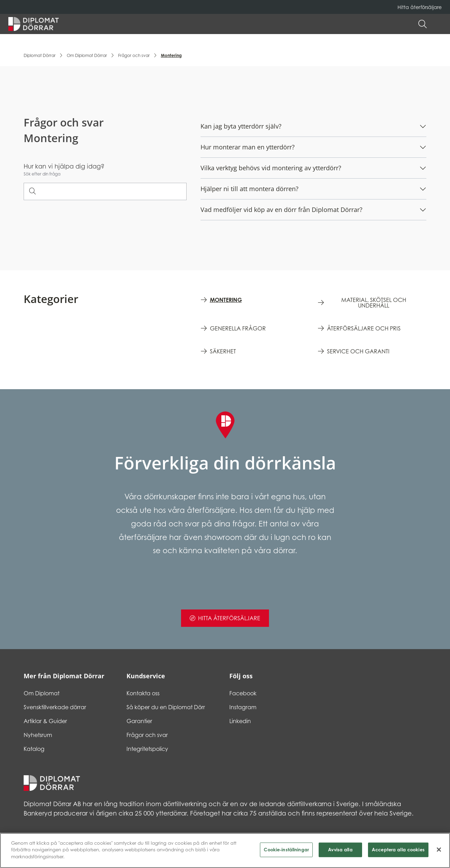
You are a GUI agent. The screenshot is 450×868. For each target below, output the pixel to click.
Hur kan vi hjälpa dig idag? (64, 166)
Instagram (243, 707)
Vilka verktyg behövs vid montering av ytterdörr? (271, 168)
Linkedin (240, 721)
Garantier (139, 721)
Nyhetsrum (38, 735)
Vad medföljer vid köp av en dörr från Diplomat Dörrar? (281, 210)
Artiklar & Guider (45, 721)
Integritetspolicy (147, 749)
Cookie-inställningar (286, 852)
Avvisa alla (340, 852)
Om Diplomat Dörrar (87, 55)
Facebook (243, 693)
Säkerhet (223, 351)
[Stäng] (439, 852)
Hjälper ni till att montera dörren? (249, 189)
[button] (438, 24)
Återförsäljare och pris (364, 328)
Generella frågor (238, 328)
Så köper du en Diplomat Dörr (166, 707)
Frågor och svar (134, 55)
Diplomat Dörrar (40, 55)
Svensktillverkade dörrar (55, 707)
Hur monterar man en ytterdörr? (248, 147)
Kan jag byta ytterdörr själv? (241, 126)
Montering (226, 300)
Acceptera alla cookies (398, 852)
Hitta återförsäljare (420, 7)
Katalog (34, 749)
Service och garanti (358, 351)
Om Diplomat (42, 693)
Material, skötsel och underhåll (374, 303)
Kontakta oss (143, 693)
